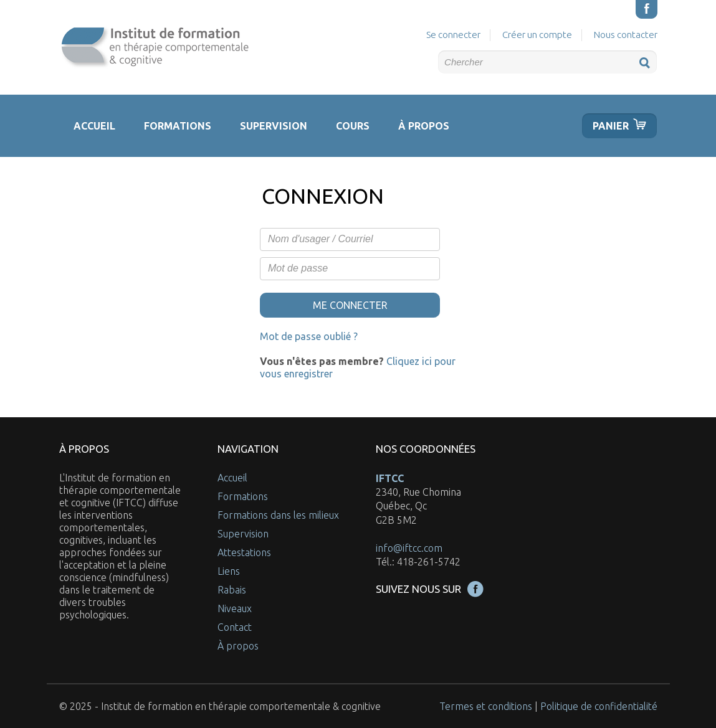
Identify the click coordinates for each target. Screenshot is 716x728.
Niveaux (235, 608)
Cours (353, 126)
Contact (235, 627)
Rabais (232, 590)
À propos (424, 126)
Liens (229, 571)
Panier (611, 126)
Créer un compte (537, 35)
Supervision (274, 126)
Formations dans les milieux (278, 515)
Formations (178, 126)
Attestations (244, 552)
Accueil (94, 126)
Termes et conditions (486, 706)
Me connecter (350, 305)
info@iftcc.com (409, 548)
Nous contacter (626, 35)
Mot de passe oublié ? (309, 336)
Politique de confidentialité (599, 706)
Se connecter (453, 35)
